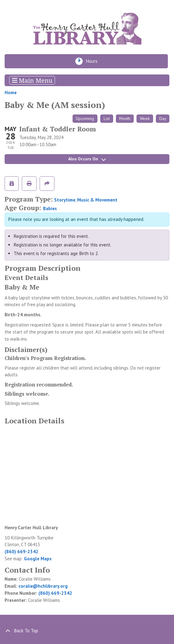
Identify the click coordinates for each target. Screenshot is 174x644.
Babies (50, 208)
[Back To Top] (87, 631)
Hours (94, 61)
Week (145, 118)
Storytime (65, 200)
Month (125, 118)
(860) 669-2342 (22, 552)
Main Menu (32, 80)
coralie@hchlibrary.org (43, 586)
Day (163, 118)
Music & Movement (97, 200)
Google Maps (38, 559)
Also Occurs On (87, 159)
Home (11, 92)
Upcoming (85, 118)
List (107, 118)
